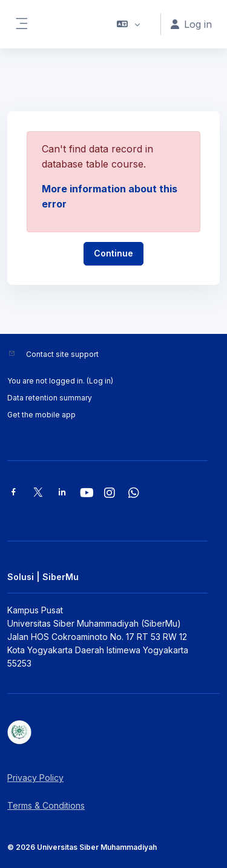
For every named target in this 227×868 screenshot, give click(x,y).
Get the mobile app (41, 415)
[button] (129, 24)
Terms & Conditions (46, 805)
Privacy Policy (35, 778)
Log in (100, 381)
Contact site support (62, 354)
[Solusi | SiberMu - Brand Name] (113, 733)
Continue (113, 253)
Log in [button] (191, 24)
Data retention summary (50, 398)
